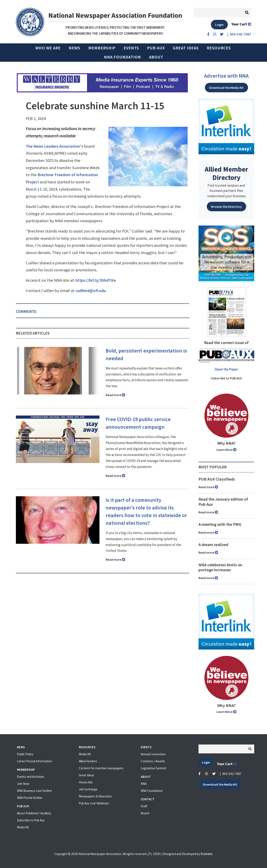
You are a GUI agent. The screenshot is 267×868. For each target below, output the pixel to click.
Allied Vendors (88, 761)
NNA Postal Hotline (30, 798)
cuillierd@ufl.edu (91, 291)
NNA (144, 784)
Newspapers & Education (95, 796)
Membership (102, 48)
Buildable (207, 854)
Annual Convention (153, 754)
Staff (144, 806)
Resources (219, 48)
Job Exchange (88, 789)
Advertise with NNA (226, 76)
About (156, 57)
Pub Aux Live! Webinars (94, 803)
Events (131, 48)
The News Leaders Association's (54, 146)
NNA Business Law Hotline (34, 791)
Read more (115, 395)
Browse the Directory (226, 207)
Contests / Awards (153, 761)
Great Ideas (186, 48)
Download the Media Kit (226, 88)
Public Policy (25, 754)
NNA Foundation (122, 57)
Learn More (226, 450)
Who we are (48, 48)
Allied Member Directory (226, 173)
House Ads (86, 782)
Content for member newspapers (101, 768)
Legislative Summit (154, 768)
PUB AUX (156, 48)
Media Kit (23, 827)
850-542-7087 (232, 774)
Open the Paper (226, 369)
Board (145, 813)
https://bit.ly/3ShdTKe (96, 280)
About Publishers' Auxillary (34, 813)
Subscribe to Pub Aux (31, 820)
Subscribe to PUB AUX (226, 378)
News (74, 48)
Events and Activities (31, 777)
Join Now (23, 784)
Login (219, 25)
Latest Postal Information (34, 761)
